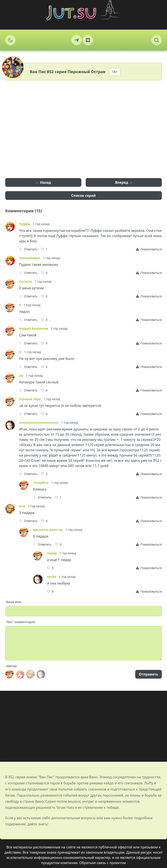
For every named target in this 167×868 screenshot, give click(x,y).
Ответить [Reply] (28, 249)
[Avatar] (10, 674)
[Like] (44, 249)
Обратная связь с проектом (103, 863)
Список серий (84, 196)
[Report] (149, 249)
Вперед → (124, 182)
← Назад (43, 182)
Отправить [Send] (149, 674)
